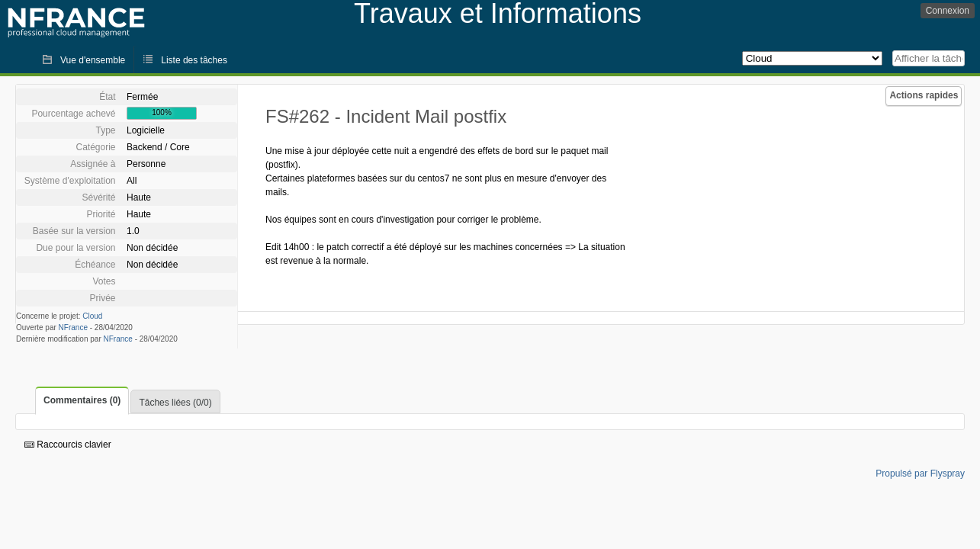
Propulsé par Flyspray (920, 474)
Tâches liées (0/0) (175, 403)
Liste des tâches (194, 60)
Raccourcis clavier (68, 445)
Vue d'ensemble (93, 60)
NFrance (73, 327)
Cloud (92, 316)
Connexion (948, 11)
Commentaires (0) (82, 400)
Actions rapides (924, 95)
